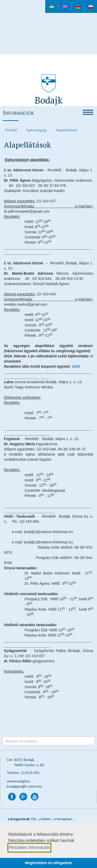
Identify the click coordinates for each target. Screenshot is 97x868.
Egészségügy (36, 130)
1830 (76, 366)
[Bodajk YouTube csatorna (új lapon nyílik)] (35, 796)
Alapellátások (66, 130)
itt (91, 356)
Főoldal (11, 130)
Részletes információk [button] (29, 847)
